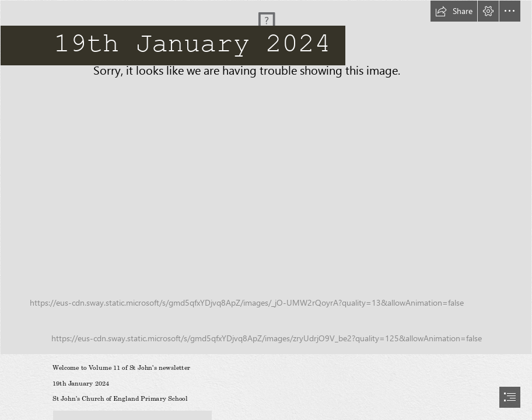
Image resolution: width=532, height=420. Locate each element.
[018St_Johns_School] (266, 177)
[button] (454, 11)
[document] (266, 210)
